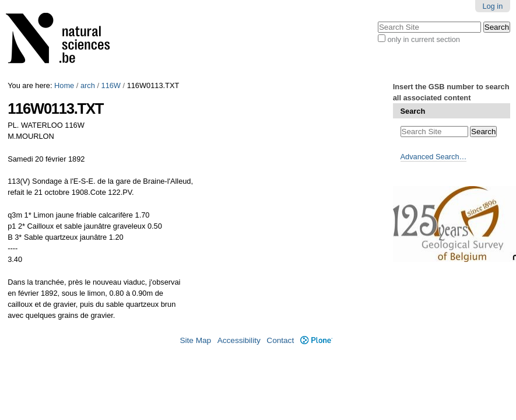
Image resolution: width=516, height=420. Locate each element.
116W (111, 85)
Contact (280, 340)
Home (64, 85)
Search (413, 111)
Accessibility (239, 340)
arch (88, 85)
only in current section (423, 39)
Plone (316, 340)
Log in (492, 6)
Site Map (195, 340)
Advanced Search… (434, 157)
